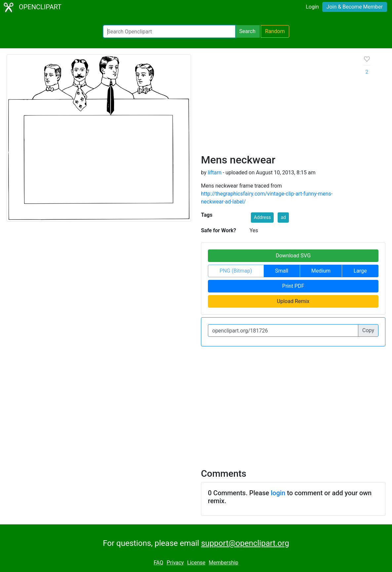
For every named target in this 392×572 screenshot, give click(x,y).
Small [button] (282, 271)
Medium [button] (321, 271)
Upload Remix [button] (293, 301)
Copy (368, 330)
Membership (224, 563)
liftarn (215, 173)
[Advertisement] (277, 104)
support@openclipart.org (245, 543)
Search (247, 31)
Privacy (175, 563)
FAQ (158, 563)
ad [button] (283, 217)
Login (312, 7)
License (196, 563)
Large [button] (360, 271)
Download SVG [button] (293, 256)
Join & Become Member (355, 7)
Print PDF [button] (293, 286)
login (278, 493)
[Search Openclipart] (169, 31)
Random (275, 31)
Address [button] (262, 217)
